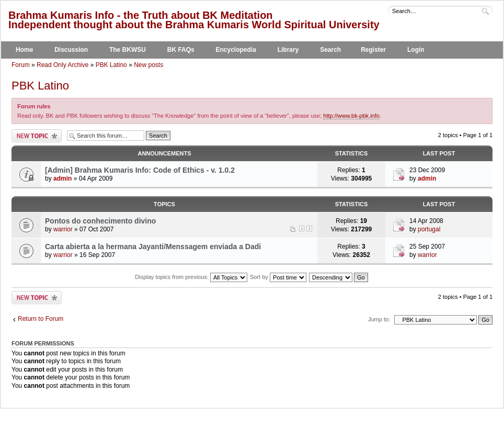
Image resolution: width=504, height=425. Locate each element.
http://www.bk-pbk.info (351, 116)
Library (288, 50)
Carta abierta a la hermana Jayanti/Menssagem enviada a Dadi (153, 247)
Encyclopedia (236, 50)
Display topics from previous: (191, 277)
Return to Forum (41, 319)
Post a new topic (37, 136)
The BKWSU (128, 50)
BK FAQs (181, 50)
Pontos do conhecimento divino (100, 221)
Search (330, 50)
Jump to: (379, 319)
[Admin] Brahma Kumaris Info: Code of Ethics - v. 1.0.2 (140, 170)
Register (373, 50)
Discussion (71, 50)
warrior (63, 229)
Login (416, 50)
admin (62, 178)
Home (24, 50)
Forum (21, 65)
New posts (148, 65)
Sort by (278, 277)
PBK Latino (111, 65)
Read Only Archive (62, 65)
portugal (429, 229)
